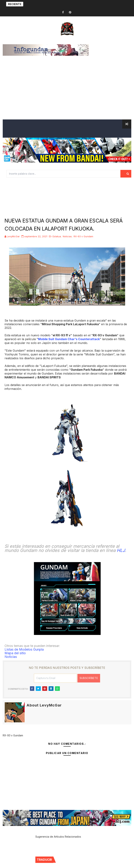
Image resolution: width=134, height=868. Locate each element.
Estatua (57, 236)
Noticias (67, 236)
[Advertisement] (67, 92)
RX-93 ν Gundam (83, 236)
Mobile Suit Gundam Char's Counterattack (69, 339)
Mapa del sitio (15, 653)
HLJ (121, 550)
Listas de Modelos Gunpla (24, 649)
